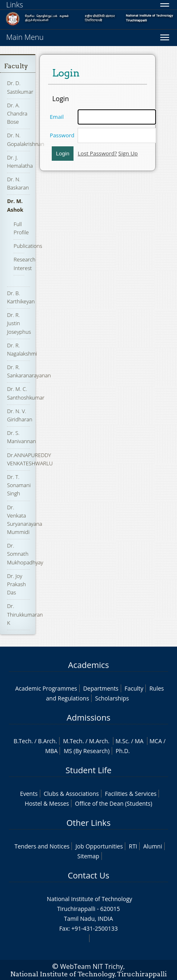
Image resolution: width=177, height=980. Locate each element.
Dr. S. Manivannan (21, 437)
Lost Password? (97, 153)
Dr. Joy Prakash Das (16, 584)
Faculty (16, 66)
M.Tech (72, 741)
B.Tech (23, 741)
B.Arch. (48, 741)
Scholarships (112, 698)
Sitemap (88, 856)
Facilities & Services (131, 794)
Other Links (88, 823)
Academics (88, 665)
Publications (28, 246)
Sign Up (128, 153)
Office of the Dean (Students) (114, 803)
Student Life (89, 770)
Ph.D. (123, 751)
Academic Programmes (46, 688)
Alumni (153, 846)
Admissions (88, 718)
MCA (156, 741)
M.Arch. (99, 741)
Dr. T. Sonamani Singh (19, 485)
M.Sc (122, 741)
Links (15, 5)
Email (57, 117)
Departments (101, 688)
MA (139, 741)
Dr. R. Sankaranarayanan (29, 371)
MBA (52, 751)
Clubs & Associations (71, 794)
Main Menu (25, 37)
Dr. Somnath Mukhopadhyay (25, 554)
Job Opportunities (99, 846)
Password (62, 135)
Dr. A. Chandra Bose (17, 113)
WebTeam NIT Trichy (92, 966)
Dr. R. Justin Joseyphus (19, 323)
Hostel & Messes (47, 803)
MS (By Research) (87, 751)
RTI (133, 846)
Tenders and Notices (42, 846)
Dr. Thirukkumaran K (25, 614)
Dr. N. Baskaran (18, 183)
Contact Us (88, 875)
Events (29, 794)
